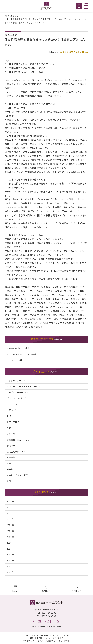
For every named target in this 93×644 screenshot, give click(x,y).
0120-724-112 (46, 621)
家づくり (64, 52)
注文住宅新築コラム (79, 52)
